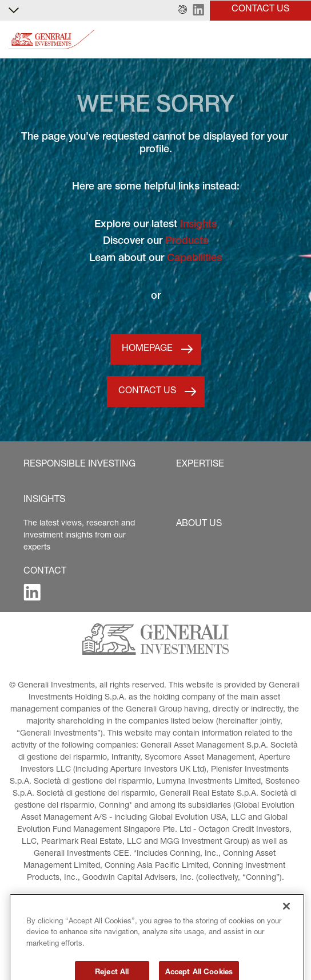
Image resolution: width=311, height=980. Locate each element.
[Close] (286, 927)
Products (187, 242)
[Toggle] (296, 40)
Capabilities (194, 259)
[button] (183, 10)
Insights (198, 225)
